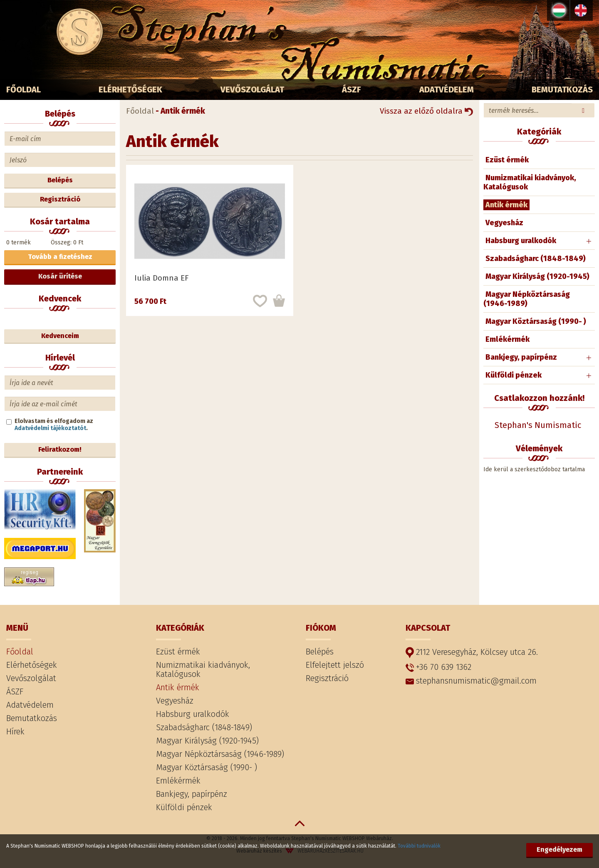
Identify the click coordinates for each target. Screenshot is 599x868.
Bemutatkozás (562, 90)
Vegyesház (504, 223)
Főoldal (24, 90)
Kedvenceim (60, 336)
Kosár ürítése (60, 276)
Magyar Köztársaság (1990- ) (536, 321)
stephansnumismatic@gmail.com (471, 681)
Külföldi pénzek (514, 375)
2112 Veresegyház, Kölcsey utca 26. (472, 653)
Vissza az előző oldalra (426, 111)
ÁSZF (351, 90)
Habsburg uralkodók (521, 241)
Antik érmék (506, 205)
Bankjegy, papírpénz (521, 357)
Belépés (60, 180)
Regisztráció (60, 199)
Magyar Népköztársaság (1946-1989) (527, 299)
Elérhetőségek (130, 90)
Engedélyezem (559, 849)
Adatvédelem (447, 90)
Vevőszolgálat (252, 90)
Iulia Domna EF (162, 278)
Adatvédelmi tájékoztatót (50, 428)
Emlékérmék (507, 339)
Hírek (15, 731)
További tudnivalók (419, 846)
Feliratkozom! (60, 449)
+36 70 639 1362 (438, 667)
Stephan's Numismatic (538, 425)
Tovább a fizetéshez (60, 257)
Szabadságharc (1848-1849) (536, 259)
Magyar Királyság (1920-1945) (537, 276)
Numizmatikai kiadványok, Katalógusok (530, 182)
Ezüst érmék (507, 160)
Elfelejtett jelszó (335, 665)
